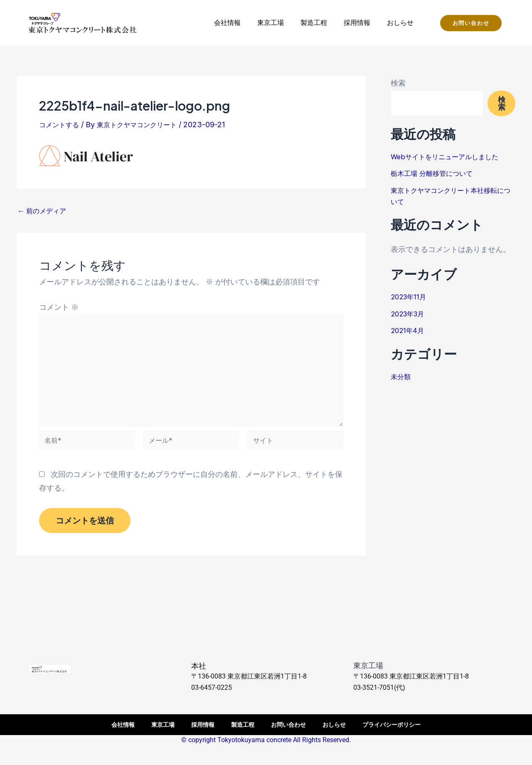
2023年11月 (410, 297)
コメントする (62, 125)
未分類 (402, 376)
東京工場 (271, 23)
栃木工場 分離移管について (437, 173)
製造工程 (314, 23)
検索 (398, 83)
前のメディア (45, 211)
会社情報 (227, 23)
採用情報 (357, 23)
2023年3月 (410, 314)
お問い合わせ (288, 725)
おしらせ (400, 23)
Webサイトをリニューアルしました (451, 157)
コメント (59, 307)
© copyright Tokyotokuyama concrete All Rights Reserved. (266, 739)
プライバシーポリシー (392, 725)
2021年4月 (409, 330)
